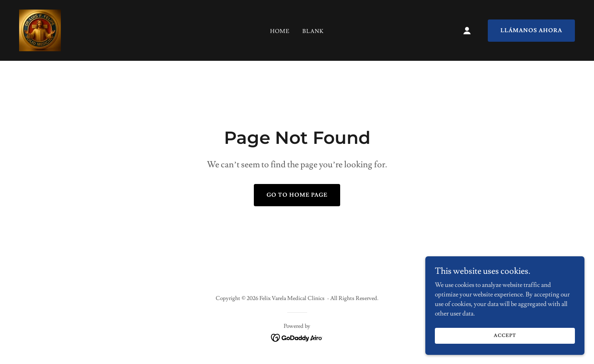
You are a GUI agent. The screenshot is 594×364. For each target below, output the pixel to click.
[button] (467, 31)
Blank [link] (313, 31)
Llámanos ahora (531, 31)
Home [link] (280, 31)
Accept (505, 341)
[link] (40, 29)
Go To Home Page (297, 195)
